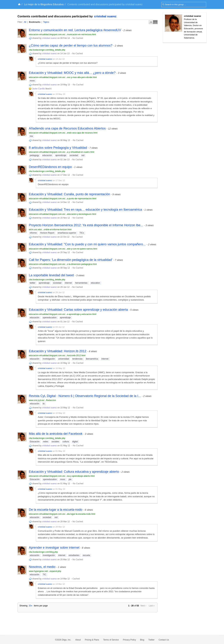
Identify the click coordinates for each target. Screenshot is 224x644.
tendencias (78, 359)
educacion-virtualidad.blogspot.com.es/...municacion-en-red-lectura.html (62, 34)
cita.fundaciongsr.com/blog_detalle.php (47, 50)
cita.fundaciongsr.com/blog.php (43, 552)
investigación (49, 555)
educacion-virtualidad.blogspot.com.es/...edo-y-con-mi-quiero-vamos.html (63, 249)
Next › (143, 606)
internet (68, 283)
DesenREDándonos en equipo (50, 167)
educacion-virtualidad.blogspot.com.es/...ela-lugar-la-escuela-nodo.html (62, 514)
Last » (152, 606)
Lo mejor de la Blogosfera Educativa (44, 4)
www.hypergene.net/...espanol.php (45, 571)
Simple (151, 22)
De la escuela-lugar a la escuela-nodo (56, 510)
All (25, 22)
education (95, 283)
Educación (35, 442)
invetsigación (49, 359)
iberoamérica (92, 359)
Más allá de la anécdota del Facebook (56, 434)
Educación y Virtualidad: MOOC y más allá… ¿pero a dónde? (72, 73)
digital (75, 442)
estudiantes (74, 555)
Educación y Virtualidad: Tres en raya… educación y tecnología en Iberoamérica (85, 210)
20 (31, 606)
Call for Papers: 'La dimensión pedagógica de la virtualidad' (71, 260)
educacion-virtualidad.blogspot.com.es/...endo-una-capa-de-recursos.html (63, 133)
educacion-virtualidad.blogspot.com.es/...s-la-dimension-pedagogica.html (63, 264)
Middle (155, 22)
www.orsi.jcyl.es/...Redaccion (42, 400)
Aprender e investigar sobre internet (54, 548)
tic (44, 404)
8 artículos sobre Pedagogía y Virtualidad (58, 148)
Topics (46, 22)
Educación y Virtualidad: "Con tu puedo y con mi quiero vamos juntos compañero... (87, 244)
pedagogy (34, 155)
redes (45, 442)
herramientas (81, 283)
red (83, 155)
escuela (86, 555)
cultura (66, 442)
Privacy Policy (129, 640)
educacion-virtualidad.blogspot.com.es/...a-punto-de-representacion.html (63, 199)
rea (31, 136)
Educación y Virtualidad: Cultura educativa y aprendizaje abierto (74, 472)
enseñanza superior (67, 233)
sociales (55, 442)
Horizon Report (47, 233)
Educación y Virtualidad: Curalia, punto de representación (69, 194)
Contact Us (164, 640)
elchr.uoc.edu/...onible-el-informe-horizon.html (50, 230)
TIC (44, 575)
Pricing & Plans (92, 640)
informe (33, 233)
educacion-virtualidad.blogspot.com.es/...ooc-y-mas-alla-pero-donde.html (63, 77)
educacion (47, 155)
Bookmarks (35, 22)
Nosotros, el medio (42, 567)
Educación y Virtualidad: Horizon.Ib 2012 (58, 351)
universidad (64, 359)
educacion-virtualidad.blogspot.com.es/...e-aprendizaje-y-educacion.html (63, 314)
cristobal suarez (105, 16)
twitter (33, 283)
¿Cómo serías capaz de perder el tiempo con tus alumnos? (71, 45)
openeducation (50, 318)
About (78, 640)
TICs (82, 233)
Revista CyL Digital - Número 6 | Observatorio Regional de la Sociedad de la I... (85, 396)
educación (35, 318)
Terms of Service (111, 640)
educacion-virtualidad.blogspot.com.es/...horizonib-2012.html (57, 356)
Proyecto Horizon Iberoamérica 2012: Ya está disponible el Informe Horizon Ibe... (86, 225)
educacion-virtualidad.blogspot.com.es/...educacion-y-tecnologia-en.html (62, 214)
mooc (32, 81)
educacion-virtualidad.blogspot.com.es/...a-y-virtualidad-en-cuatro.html (62, 152)
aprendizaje (61, 155)
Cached (76, 579)
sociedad (74, 155)
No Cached (78, 38)
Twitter (151, 640)
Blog (142, 640)
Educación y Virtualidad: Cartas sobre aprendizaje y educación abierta (78, 310)
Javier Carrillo (38, 89)
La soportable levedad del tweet (51, 275)
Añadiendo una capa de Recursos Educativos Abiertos (67, 128)
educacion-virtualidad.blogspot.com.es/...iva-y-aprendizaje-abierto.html (62, 476)
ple (70, 479)
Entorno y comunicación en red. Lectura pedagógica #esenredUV (75, 30)
